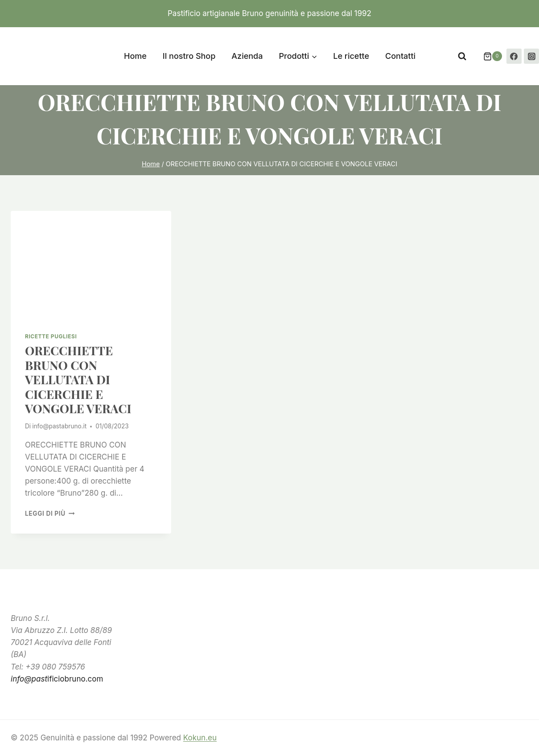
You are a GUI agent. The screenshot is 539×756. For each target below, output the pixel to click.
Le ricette (351, 56)
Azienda (247, 56)
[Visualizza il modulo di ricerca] (462, 56)
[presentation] (91, 264)
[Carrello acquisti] (488, 56)
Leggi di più (50, 514)
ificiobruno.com (57, 679)
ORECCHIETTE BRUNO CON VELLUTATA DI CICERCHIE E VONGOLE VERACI (78, 379)
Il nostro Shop (189, 56)
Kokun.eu (200, 738)
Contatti (400, 56)
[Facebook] (514, 56)
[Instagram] (531, 56)
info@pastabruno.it (59, 426)
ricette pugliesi (51, 336)
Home (135, 56)
